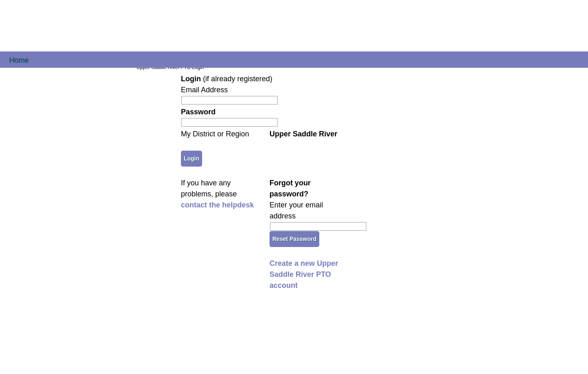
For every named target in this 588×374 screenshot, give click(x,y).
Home (19, 59)
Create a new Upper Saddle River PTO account (304, 274)
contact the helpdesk (217, 205)
